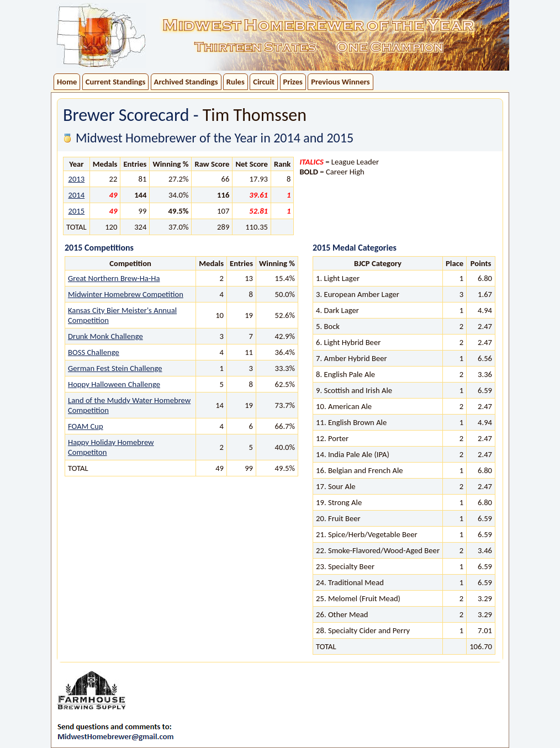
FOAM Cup (86, 426)
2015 (76, 211)
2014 (76, 195)
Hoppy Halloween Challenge (114, 384)
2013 (76, 179)
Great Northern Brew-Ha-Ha (114, 278)
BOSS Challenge (94, 352)
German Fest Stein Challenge (115, 368)
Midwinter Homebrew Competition (126, 294)
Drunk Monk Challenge (105, 336)
